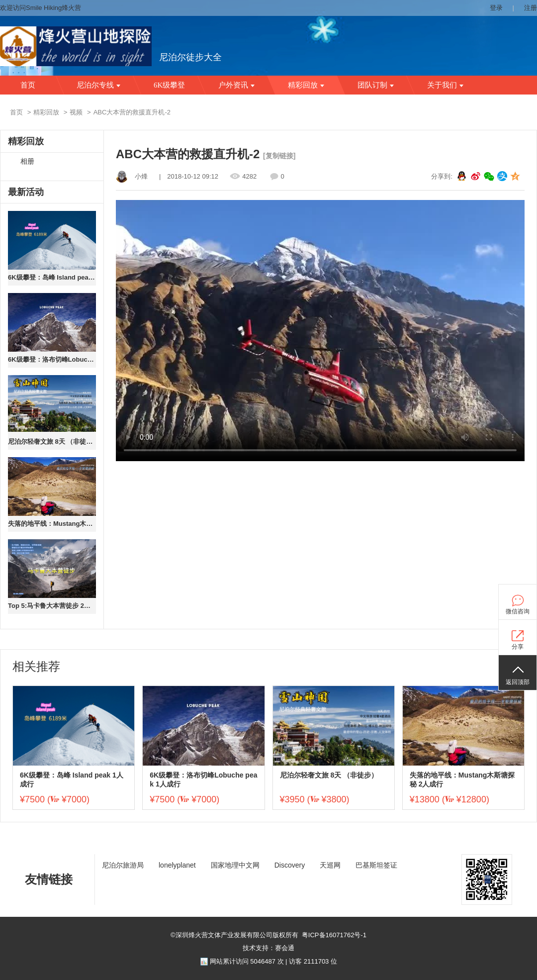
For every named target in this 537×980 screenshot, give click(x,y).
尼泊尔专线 (98, 85)
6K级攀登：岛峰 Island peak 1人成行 (52, 277)
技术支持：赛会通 (268, 948)
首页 (28, 85)
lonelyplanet (177, 865)
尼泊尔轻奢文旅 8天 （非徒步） (52, 441)
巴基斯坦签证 (376, 865)
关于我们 (445, 85)
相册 (27, 161)
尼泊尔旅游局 (123, 865)
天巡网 (330, 865)
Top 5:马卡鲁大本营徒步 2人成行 (52, 606)
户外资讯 (236, 85)
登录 (496, 8)
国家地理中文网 (235, 865)
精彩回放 (306, 85)
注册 (531, 8)
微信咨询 (518, 611)
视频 (76, 112)
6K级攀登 (169, 85)
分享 (518, 647)
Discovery (290, 865)
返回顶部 (518, 682)
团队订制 (376, 85)
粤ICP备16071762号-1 (334, 935)
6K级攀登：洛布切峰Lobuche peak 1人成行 (52, 359)
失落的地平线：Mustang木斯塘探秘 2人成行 (52, 524)
